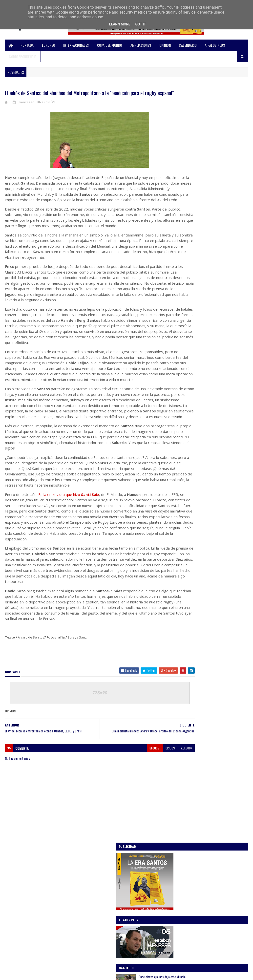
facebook (158, 814)
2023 (185, 508)
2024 (185, 501)
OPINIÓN (165, 45)
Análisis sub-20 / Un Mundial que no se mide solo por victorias (221, 342)
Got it (140, 24)
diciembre (193, 514)
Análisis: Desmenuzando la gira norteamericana (217, 281)
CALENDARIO (188, 45)
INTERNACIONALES (76, 45)
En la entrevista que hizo (69, 542)
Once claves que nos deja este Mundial (221, 222)
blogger (127, 814)
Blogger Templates (70, 973)
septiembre (194, 535)
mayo (189, 556)
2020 (185, 665)
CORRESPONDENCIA (23, 56)
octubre (191, 528)
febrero (191, 635)
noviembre (193, 521)
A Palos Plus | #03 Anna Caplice (208, 619)
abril (189, 563)
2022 (185, 650)
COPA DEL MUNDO (110, 45)
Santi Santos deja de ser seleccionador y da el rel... (215, 604)
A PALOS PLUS (215, 45)
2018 (184, 678)
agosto (190, 542)
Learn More (120, 24)
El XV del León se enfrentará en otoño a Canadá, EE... (214, 582)
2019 (184, 671)
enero (190, 642)
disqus (143, 814)
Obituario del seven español (205, 613)
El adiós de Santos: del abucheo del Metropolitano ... (211, 571)
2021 (184, 657)
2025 (185, 494)
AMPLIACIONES (141, 45)
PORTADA (27, 45)
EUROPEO (49, 45)
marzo (190, 628)
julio (189, 549)
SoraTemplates (28, 973)
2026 (185, 487)
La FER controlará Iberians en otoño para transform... (212, 593)
